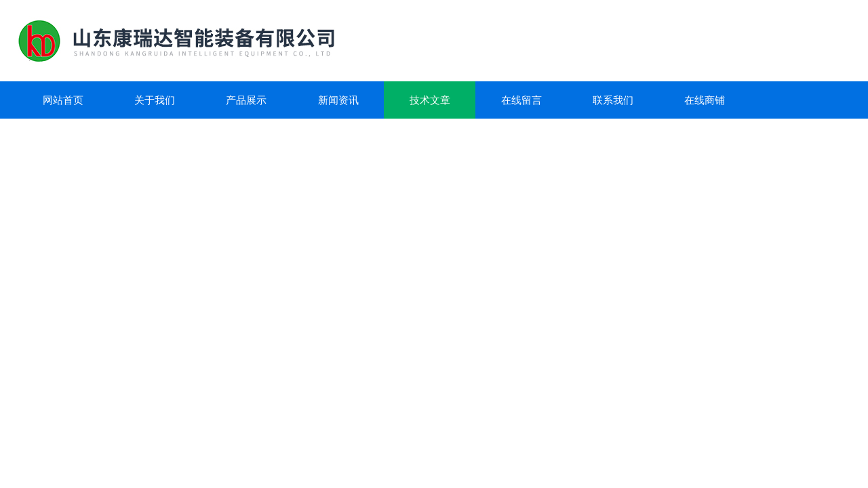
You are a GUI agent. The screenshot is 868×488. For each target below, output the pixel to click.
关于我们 (155, 100)
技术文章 (430, 100)
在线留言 (521, 100)
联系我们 (613, 100)
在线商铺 (705, 100)
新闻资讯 (338, 100)
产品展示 (246, 100)
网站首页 (63, 100)
